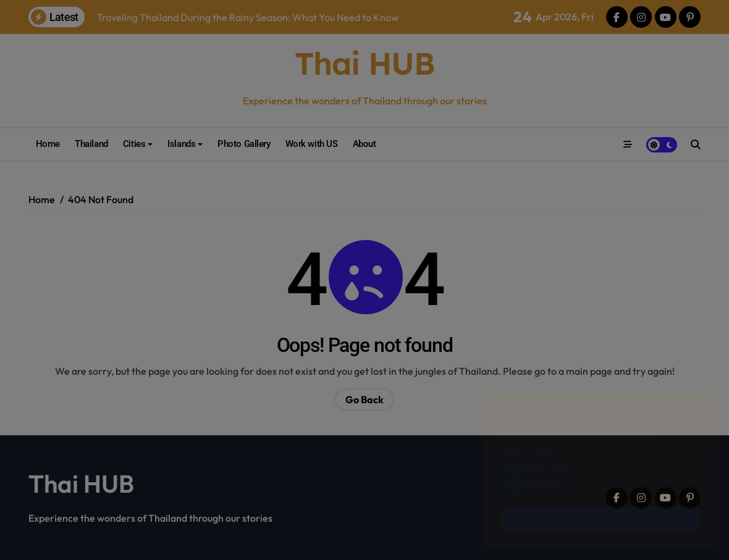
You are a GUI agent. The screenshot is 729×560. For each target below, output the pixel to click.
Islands (175, 144)
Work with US (297, 144)
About (350, 144)
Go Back (364, 399)
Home (48, 144)
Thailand (91, 144)
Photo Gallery (230, 144)
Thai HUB (364, 63)
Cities (134, 144)
